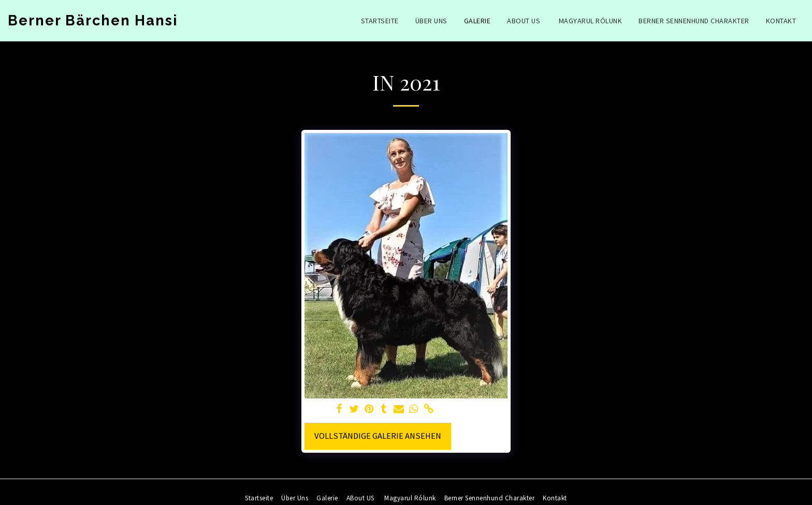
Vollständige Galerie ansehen (378, 436)
